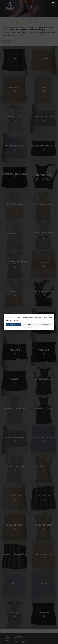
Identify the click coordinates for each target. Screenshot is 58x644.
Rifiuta (29, 325)
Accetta (13, 325)
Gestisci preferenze (45, 325)
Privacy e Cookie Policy (29, 328)
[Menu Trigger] (53, 3)
